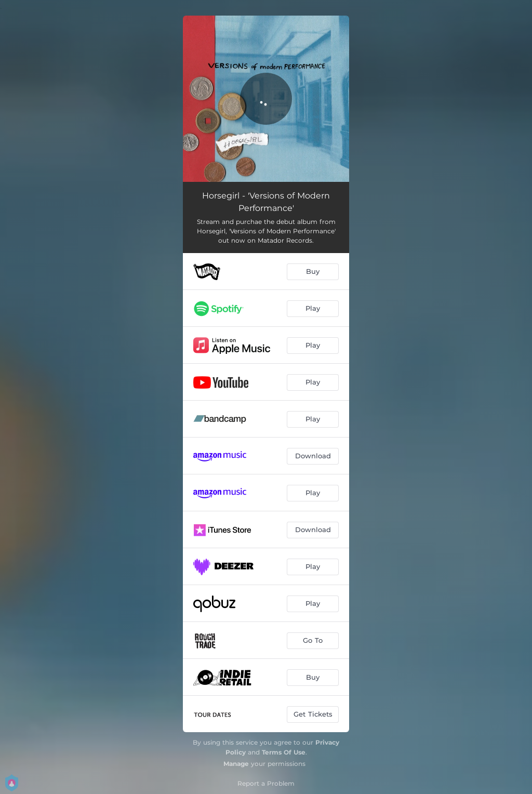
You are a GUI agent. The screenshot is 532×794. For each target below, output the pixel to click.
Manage (236, 764)
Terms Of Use (284, 752)
